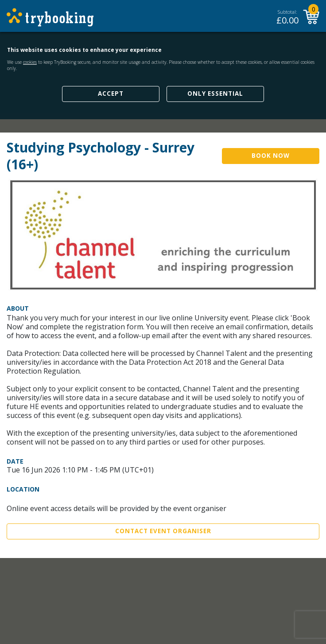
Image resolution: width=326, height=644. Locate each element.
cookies (30, 62)
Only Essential (215, 94)
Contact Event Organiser (163, 531)
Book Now (271, 156)
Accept (111, 94)
